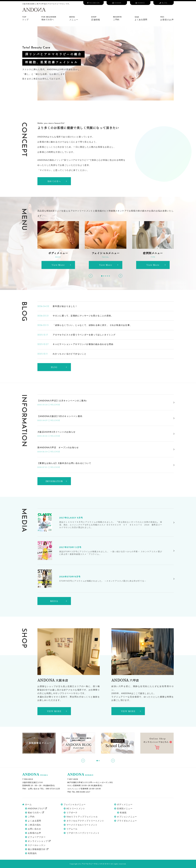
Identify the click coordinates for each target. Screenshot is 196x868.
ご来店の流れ (33, 825)
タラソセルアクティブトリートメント (84, 821)
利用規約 (31, 853)
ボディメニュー (123, 804)
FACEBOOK (94, 3)
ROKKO (140, 3)
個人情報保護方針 (37, 849)
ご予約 (30, 817)
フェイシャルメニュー (73, 804)
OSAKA (117, 3)
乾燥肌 (122, 813)
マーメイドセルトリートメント (81, 825)
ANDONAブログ (36, 809)
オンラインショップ (38, 841)
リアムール (71, 829)
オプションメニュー (126, 817)
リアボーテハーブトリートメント (82, 833)
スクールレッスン (35, 845)
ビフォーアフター (35, 837)
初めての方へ (35, 813)
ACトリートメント (74, 809)
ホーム (27, 804)
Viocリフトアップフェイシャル (81, 817)
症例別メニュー (123, 809)
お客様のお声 (33, 833)
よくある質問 (33, 821)
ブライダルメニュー (126, 821)
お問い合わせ (33, 829)
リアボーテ (71, 813)
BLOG (163, 3)
